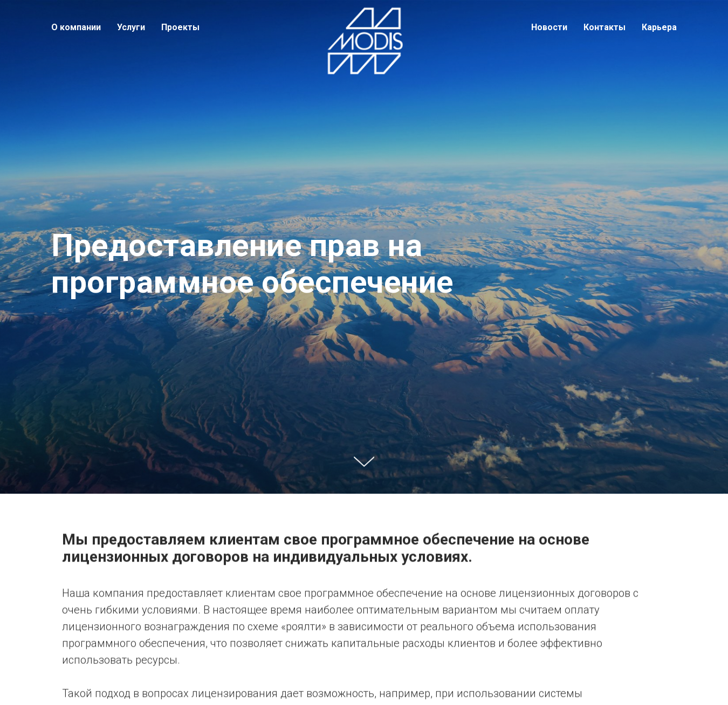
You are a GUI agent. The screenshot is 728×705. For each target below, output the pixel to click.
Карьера (659, 27)
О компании (76, 27)
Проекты (180, 27)
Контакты (605, 27)
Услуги (131, 27)
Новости (549, 27)
